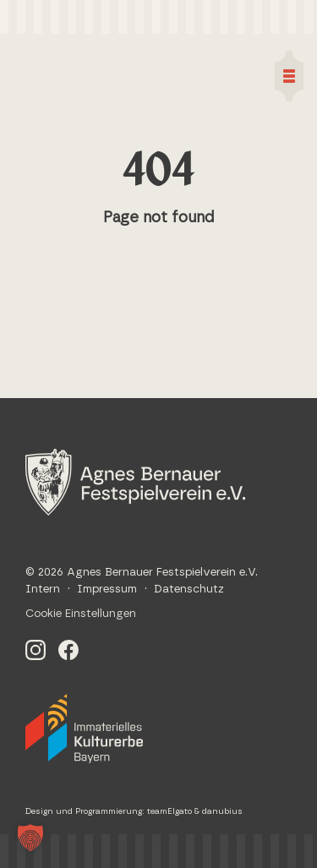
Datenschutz (189, 590)
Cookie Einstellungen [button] (81, 614)
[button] (30, 838)
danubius (222, 811)
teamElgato (169, 811)
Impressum (107, 590)
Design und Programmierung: (86, 811)
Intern (43, 590)
